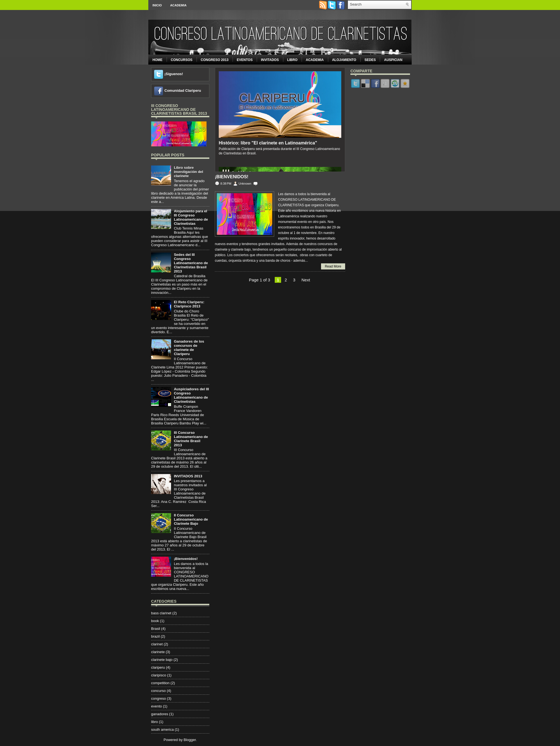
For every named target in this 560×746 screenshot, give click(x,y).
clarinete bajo (162, 660)
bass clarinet (161, 613)
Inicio (157, 5)
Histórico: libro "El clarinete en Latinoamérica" (268, 143)
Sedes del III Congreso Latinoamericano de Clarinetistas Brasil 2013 (191, 263)
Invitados (270, 60)
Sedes (370, 60)
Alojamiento (344, 60)
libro (155, 722)
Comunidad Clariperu (183, 91)
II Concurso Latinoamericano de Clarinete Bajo (191, 519)
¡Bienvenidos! (186, 559)
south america (162, 730)
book (155, 621)
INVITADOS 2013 (188, 476)
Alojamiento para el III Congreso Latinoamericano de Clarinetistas (191, 217)
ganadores (160, 714)
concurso (158, 691)
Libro (292, 60)
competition (160, 683)
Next (306, 280)
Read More (333, 266)
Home (157, 60)
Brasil (156, 629)
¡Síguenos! (174, 74)
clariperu (158, 667)
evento (156, 706)
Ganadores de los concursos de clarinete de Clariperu (189, 348)
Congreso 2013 (215, 60)
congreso (158, 698)
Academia (178, 5)
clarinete (158, 652)
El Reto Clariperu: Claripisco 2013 (189, 304)
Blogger (190, 740)
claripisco (159, 675)
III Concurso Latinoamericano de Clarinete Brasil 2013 (191, 439)
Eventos (245, 60)
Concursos (182, 60)
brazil (155, 636)
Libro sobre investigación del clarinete (188, 172)
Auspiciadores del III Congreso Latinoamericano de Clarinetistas (191, 395)
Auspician (393, 60)
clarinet (157, 644)
